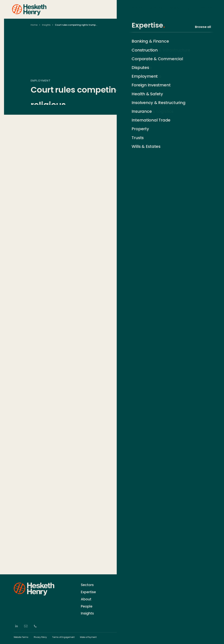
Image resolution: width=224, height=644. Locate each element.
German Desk (131, 611)
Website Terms (21, 637)
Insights (206, 9)
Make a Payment (88, 637)
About (190, 9)
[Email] (26, 626)
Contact (128, 585)
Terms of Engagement (63, 637)
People (174, 9)
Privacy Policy (40, 637)
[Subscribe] (209, 592)
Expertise (156, 9)
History (127, 591)
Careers (128, 598)
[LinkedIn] (16, 626)
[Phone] (35, 626)
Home (34, 25)
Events (127, 604)
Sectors (137, 9)
